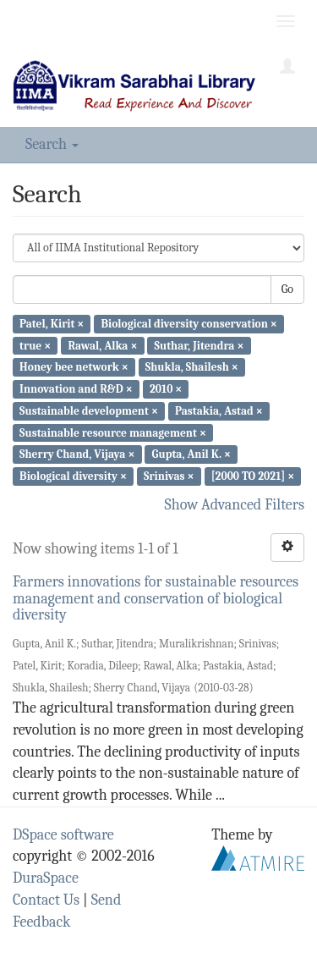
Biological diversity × (73, 476)
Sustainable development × (89, 411)
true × (35, 345)
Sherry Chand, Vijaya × (77, 454)
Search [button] (52, 144)
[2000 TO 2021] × (253, 476)
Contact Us (46, 900)
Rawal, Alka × (102, 345)
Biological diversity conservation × (189, 324)
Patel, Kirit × (52, 324)
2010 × (166, 389)
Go (287, 289)
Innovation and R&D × (76, 389)
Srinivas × (169, 476)
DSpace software (63, 835)
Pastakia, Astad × (219, 411)
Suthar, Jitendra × (199, 345)
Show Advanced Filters (235, 505)
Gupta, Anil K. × (191, 454)
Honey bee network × (74, 367)
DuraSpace (46, 878)
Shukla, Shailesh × (192, 367)
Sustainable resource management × (113, 432)
